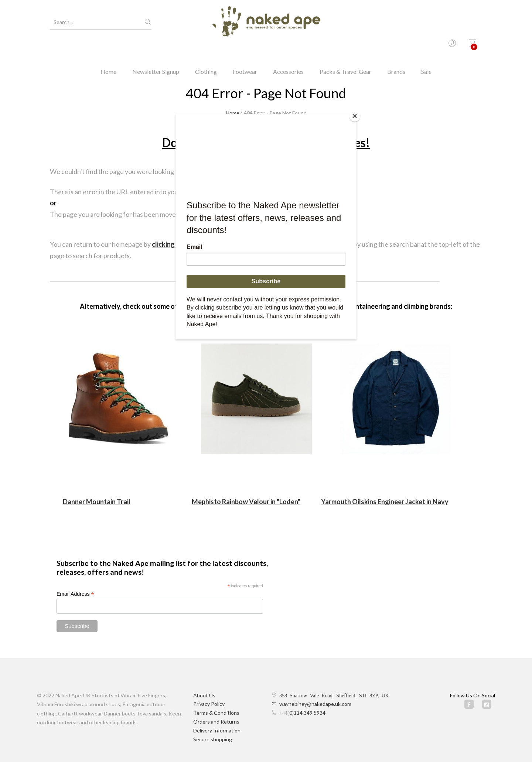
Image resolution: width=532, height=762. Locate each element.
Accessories (288, 50)
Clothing (206, 50)
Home (108, 50)
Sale (426, 50)
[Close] (355, 116)
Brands (396, 50)
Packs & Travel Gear (345, 50)
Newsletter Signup (156, 50)
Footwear (245, 50)
